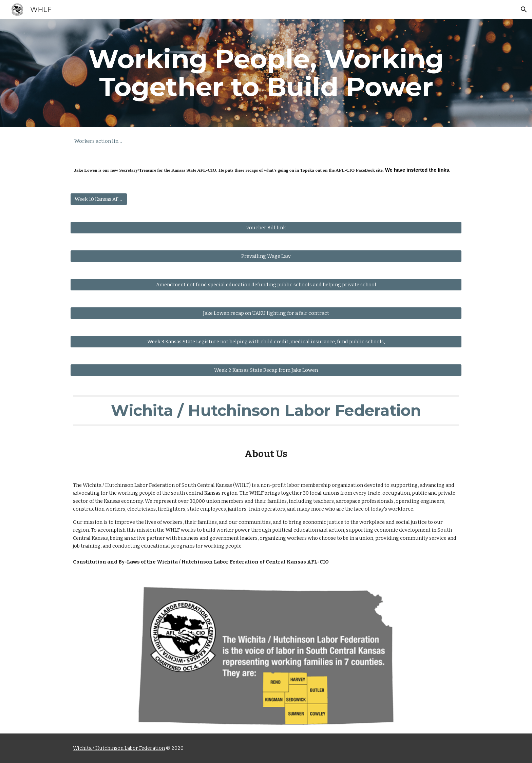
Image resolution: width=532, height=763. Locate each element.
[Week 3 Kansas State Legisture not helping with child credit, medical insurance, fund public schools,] (266, 342)
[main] (266, 73)
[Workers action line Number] (99, 141)
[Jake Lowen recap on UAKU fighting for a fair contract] (266, 313)
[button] (524, 9)
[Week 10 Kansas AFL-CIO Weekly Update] (99, 199)
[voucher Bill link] (266, 228)
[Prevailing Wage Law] (266, 256)
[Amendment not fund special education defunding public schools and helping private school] (266, 285)
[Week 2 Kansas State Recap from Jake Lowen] (266, 370)
